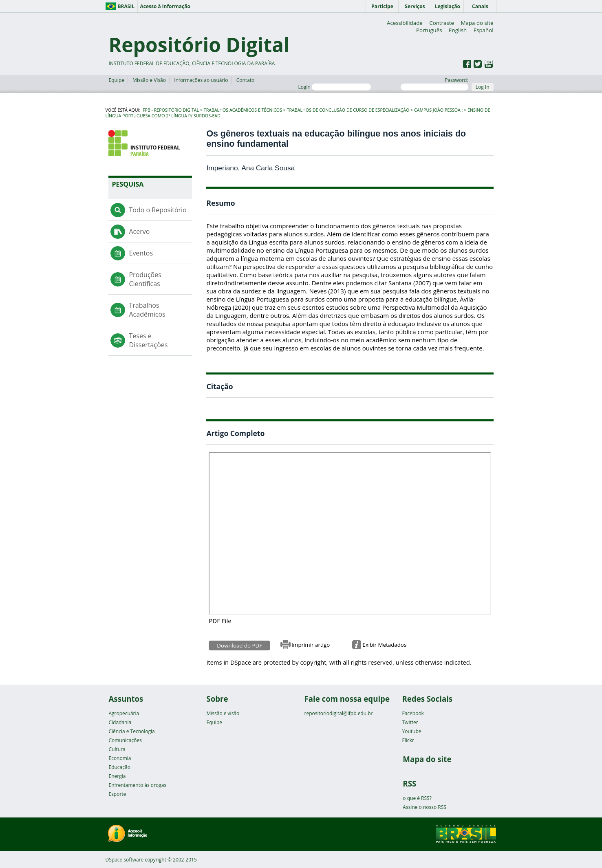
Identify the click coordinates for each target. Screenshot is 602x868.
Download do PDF (239, 645)
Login (334, 87)
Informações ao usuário (201, 80)
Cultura (117, 749)
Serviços (415, 6)
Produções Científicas (145, 279)
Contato (246, 80)
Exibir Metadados (384, 645)
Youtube (411, 731)
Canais (480, 6)
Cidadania (120, 722)
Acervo (139, 231)
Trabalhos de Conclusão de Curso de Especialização (348, 110)
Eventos (141, 253)
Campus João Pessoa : (438, 110)
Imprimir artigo (311, 645)
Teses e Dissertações (148, 340)
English (458, 30)
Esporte (117, 794)
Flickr (408, 740)
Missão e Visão (149, 80)
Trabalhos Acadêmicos (147, 310)
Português (429, 30)
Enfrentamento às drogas (137, 785)
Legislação (448, 6)
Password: (434, 84)
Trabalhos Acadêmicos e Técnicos (243, 110)
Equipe (116, 80)
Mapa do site (477, 23)
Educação (119, 767)
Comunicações (125, 740)
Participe (382, 6)
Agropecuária (124, 713)
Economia (120, 758)
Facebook (413, 713)
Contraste (442, 23)
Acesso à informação (165, 6)
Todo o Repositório (158, 210)
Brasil (126, 6)
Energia (117, 776)
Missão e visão (223, 713)
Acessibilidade (405, 23)
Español (484, 30)
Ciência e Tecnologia (131, 731)
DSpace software (125, 860)
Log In (483, 87)
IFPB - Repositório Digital (170, 110)
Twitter (410, 722)
